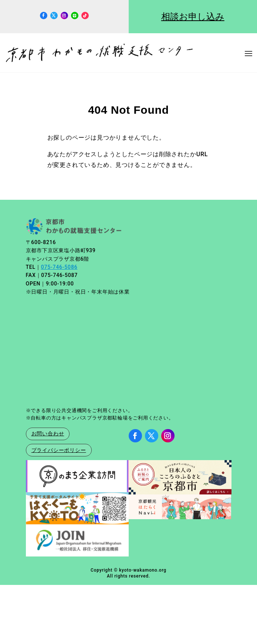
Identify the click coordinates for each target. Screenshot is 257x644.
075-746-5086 (59, 267)
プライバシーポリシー (59, 450)
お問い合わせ (48, 434)
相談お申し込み (193, 16)
